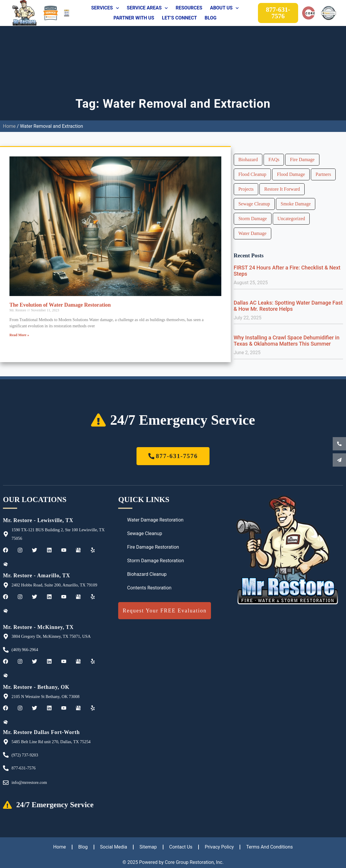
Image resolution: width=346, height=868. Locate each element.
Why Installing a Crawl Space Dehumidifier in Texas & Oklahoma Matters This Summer (287, 341)
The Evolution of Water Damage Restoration (60, 305)
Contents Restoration (149, 588)
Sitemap (148, 847)
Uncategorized (291, 219)
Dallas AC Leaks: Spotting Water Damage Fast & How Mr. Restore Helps (288, 306)
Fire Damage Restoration (153, 547)
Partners (323, 174)
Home (9, 126)
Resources (189, 8)
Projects (246, 189)
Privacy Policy (219, 847)
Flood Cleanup (252, 174)
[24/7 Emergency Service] (98, 420)
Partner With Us (134, 18)
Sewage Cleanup (254, 204)
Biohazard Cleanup (147, 574)
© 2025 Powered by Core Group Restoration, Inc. (173, 862)
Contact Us (181, 847)
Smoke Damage (296, 204)
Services (105, 8)
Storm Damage (253, 219)
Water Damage (252, 233)
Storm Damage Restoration (155, 561)
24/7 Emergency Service (183, 420)
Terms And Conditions (270, 847)
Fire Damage (302, 160)
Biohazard (248, 160)
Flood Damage (291, 174)
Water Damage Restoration (155, 520)
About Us (225, 8)
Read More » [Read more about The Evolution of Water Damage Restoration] (19, 335)
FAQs (274, 160)
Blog (210, 18)
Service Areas (147, 8)
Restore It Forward (282, 189)
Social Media (113, 847)
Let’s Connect (179, 18)
